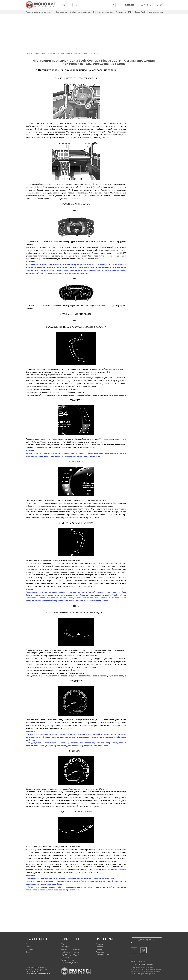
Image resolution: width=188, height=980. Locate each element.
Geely (37, 53)
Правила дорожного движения (39, 12)
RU (63, 5)
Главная (29, 944)
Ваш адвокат (61, 12)
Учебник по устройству (80, 12)
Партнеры (100, 952)
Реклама (99, 944)
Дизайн (99, 949)
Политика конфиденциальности (142, 964)
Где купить (145, 5)
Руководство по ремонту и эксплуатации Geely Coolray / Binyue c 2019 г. (72, 53)
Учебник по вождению (103, 12)
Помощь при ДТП (124, 12)
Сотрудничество (103, 955)
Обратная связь (147, 940)
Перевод (99, 947)
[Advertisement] (94, 34)
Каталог (29, 53)
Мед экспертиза (156, 12)
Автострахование (68, 960)
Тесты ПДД (140, 12)
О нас (159, 5)
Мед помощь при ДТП (70, 955)
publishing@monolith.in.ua (40, 974)
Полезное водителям (70, 963)
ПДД (63, 944)
